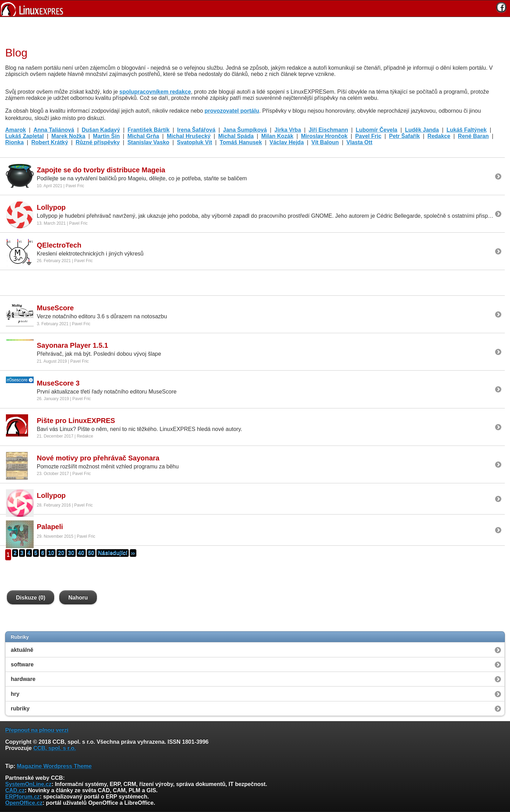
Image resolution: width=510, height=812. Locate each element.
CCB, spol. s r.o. (55, 748)
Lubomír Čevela (376, 130)
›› (133, 553)
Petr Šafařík (404, 136)
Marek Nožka (68, 136)
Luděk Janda (422, 130)
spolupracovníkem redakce (155, 92)
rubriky (20, 709)
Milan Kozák (277, 136)
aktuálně (22, 650)
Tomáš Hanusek (241, 142)
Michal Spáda (236, 136)
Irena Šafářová (196, 130)
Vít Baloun (325, 142)
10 (51, 553)
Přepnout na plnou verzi (37, 730)
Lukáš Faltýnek (467, 130)
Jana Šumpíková (245, 130)
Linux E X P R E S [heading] (255, 8)
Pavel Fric (368, 136)
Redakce (439, 136)
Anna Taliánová (54, 130)
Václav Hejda (287, 142)
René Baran (473, 136)
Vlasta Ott (360, 142)
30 (71, 553)
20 (61, 553)
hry (15, 694)
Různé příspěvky (98, 142)
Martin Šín (106, 136)
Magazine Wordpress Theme (54, 766)
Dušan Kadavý (101, 130)
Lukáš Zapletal (24, 136)
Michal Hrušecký (189, 136)
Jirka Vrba (288, 130)
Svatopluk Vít (194, 142)
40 (81, 553)
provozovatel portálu (232, 111)
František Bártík (149, 130)
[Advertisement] (253, 31)
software (22, 664)
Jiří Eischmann (328, 130)
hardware (23, 679)
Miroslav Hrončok (324, 136)
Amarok (16, 130)
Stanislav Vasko (148, 142)
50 (91, 553)
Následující (112, 553)
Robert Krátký (50, 142)
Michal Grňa (143, 136)
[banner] (255, 8)
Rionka (14, 142)
